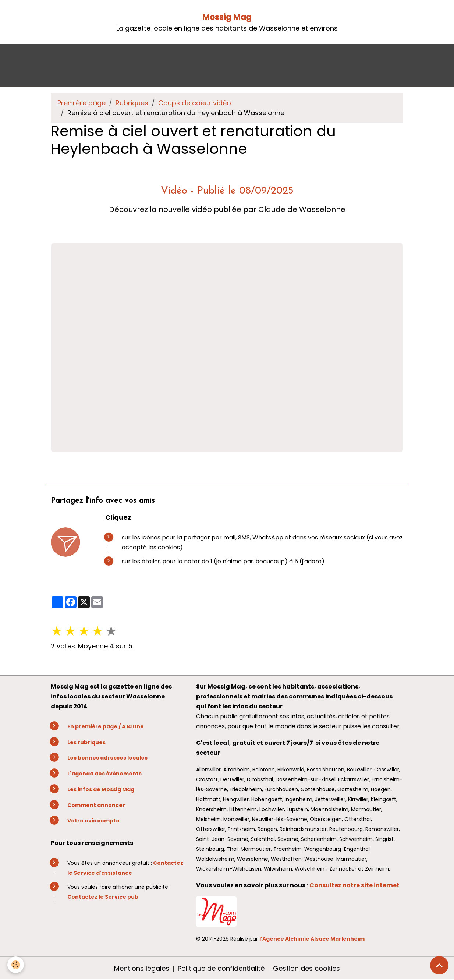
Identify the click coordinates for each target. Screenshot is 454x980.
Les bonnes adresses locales (107, 758)
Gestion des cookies (306, 968)
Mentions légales (142, 968)
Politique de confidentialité (221, 968)
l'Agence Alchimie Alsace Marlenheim (312, 939)
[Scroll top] (439, 965)
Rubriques (132, 103)
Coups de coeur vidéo (195, 103)
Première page (81, 103)
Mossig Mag (227, 17)
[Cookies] (16, 965)
